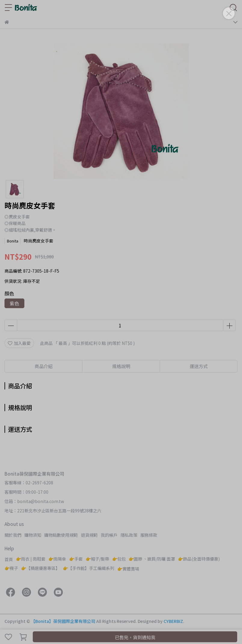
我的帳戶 (109, 535)
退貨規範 (89, 535)
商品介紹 (44, 366)
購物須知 (33, 535)
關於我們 (13, 535)
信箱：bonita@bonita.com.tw (34, 501)
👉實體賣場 (128, 569)
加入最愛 (19, 343)
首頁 (9, 559)
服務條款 (149, 535)
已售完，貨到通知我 (135, 637)
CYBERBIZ (173, 621)
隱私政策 (129, 535)
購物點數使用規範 (61, 535)
